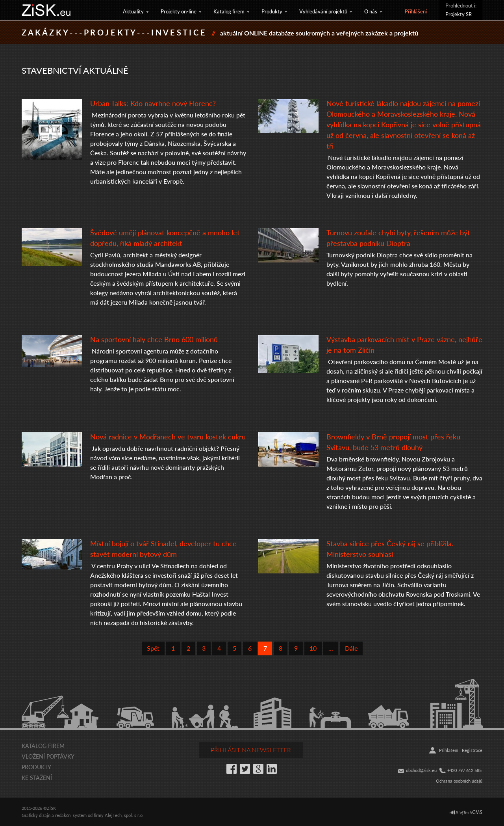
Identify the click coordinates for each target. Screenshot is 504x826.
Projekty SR (459, 14)
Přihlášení (416, 11)
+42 (451, 770)
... (331, 648)
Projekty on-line (179, 11)
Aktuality (133, 11)
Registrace (472, 750)
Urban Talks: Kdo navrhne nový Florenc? (153, 103)
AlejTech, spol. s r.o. (124, 815)
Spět (153, 648)
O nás (371, 11)
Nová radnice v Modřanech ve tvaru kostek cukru (168, 436)
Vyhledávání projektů (323, 11)
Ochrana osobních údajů (459, 781)
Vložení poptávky (48, 756)
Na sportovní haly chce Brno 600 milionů (154, 339)
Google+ (258, 769)
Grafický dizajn (36, 815)
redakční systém (71, 815)
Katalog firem (229, 11)
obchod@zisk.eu (421, 770)
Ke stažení (37, 778)
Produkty (272, 11)
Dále (351, 648)
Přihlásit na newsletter (251, 750)
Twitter (245, 769)
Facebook (232, 769)
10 (313, 648)
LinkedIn (272, 769)
